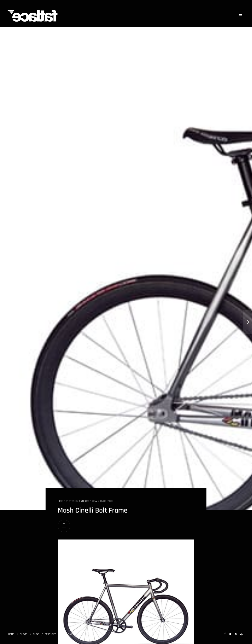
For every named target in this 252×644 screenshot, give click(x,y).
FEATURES (51, 634)
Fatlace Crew (88, 501)
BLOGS (24, 634)
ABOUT (99, 634)
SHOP (36, 634)
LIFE (60, 501)
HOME (11, 634)
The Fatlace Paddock (76, 634)
